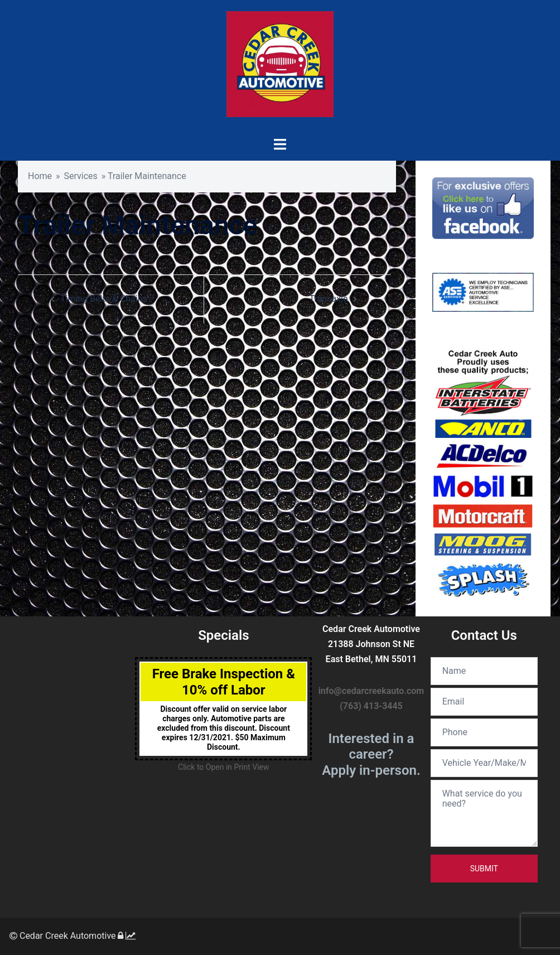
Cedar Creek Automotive (63, 936)
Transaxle (329, 299)
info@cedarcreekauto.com (371, 691)
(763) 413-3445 (371, 706)
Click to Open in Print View (223, 767)
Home (40, 176)
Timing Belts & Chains (104, 299)
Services (81, 176)
